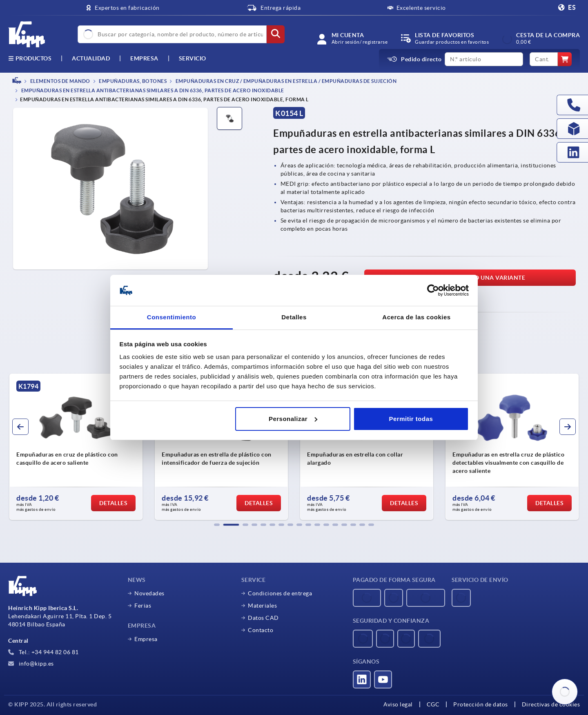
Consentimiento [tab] (171, 317)
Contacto (261, 630)
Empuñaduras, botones (133, 81)
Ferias (143, 606)
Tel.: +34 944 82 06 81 (43, 652)
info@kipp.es (31, 664)
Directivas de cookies (551, 704)
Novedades (149, 593)
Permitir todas (411, 419)
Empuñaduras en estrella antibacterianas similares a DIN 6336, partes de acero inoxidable (152, 91)
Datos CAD (263, 618)
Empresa (144, 58)
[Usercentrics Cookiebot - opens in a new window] (433, 290)
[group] (76, 447)
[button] (217, 525)
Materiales (262, 606)
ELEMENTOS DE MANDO (60, 81)
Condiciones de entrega (280, 593)
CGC (433, 704)
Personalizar (293, 419)
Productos (30, 58)
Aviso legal (398, 704)
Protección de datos (481, 704)
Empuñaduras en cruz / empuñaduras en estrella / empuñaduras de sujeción (285, 81)
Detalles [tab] (294, 317)
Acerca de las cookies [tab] (416, 317)
